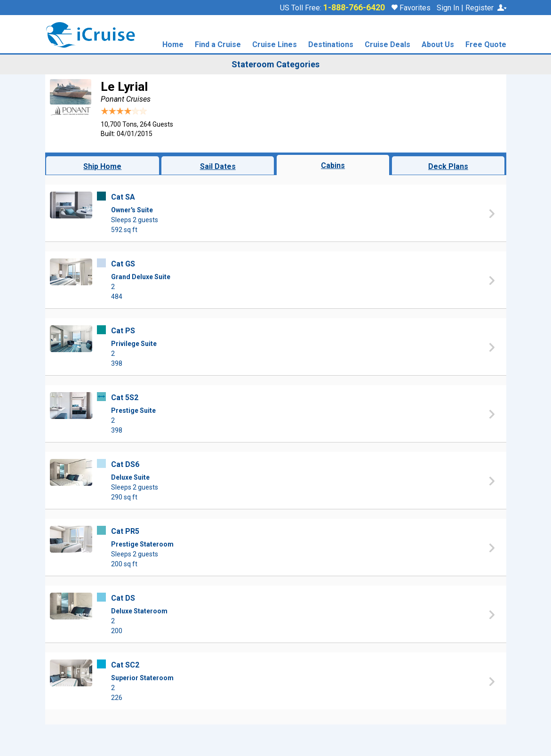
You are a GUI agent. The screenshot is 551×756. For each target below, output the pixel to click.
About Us (438, 45)
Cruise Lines (275, 45)
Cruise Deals (387, 45)
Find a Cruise (218, 45)
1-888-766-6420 (354, 8)
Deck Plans (448, 166)
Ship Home (102, 166)
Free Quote (486, 45)
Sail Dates (218, 166)
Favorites (411, 8)
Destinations (331, 45)
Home (173, 45)
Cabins (333, 165)
